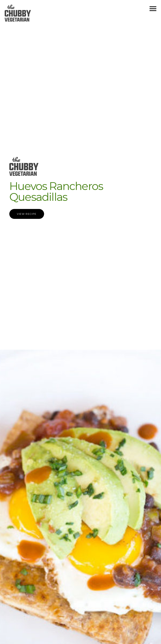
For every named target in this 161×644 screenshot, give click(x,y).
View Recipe (27, 214)
